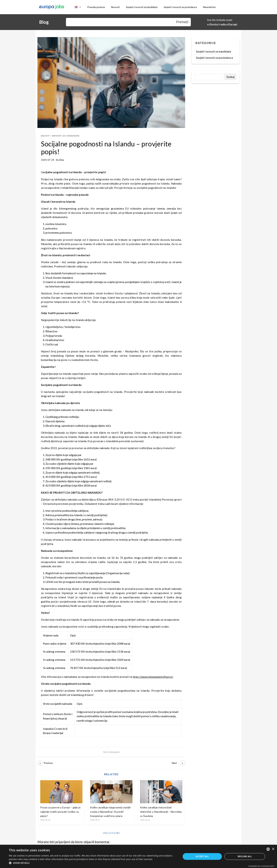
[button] (93, 863)
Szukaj (230, 77)
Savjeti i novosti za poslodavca (180, 7)
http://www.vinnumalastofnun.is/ (153, 677)
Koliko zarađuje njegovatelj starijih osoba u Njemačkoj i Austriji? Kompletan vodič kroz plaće (110, 812)
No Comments (111, 752)
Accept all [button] (202, 856)
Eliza (62, 160)
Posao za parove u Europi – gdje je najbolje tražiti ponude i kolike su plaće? (60, 812)
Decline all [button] (245, 856)
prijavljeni (63, 842)
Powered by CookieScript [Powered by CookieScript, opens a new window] (261, 866)
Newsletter (209, 7)
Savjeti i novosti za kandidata (142, 7)
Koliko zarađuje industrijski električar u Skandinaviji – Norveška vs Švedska (161, 812)
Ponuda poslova (96, 7)
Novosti (115, 7)
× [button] (273, 849)
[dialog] (138, 856)
